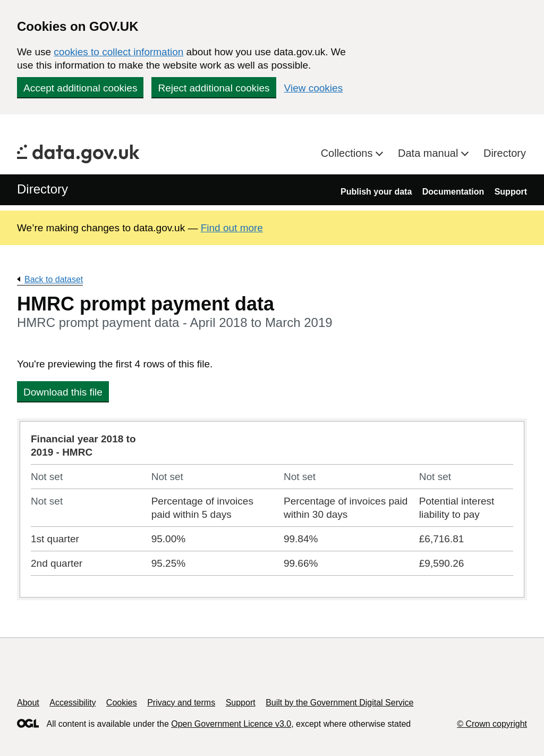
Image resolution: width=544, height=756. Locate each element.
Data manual (430, 153)
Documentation (453, 192)
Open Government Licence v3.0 (231, 724)
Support (511, 192)
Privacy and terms (181, 703)
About (28, 703)
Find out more (232, 228)
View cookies (314, 88)
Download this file (63, 392)
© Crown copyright (492, 724)
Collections (348, 153)
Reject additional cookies (214, 88)
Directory (505, 153)
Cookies (122, 703)
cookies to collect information (118, 52)
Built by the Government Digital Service (339, 703)
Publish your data (376, 192)
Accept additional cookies (80, 88)
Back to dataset (54, 279)
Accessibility (73, 703)
